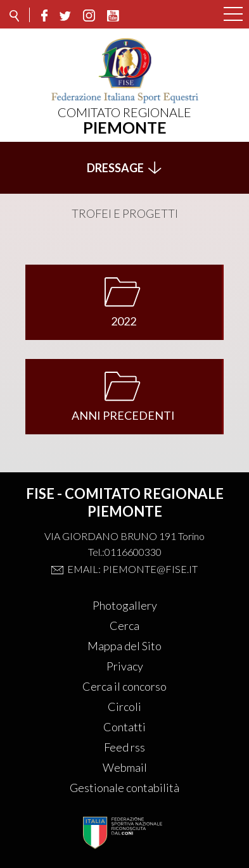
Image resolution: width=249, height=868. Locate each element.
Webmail (125, 767)
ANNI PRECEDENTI (123, 415)
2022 (124, 321)
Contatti (124, 727)
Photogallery (125, 605)
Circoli (124, 707)
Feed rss (124, 747)
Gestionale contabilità (124, 788)
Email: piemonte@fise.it (132, 569)
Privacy (125, 666)
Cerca (124, 626)
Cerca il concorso (124, 686)
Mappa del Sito (124, 646)
